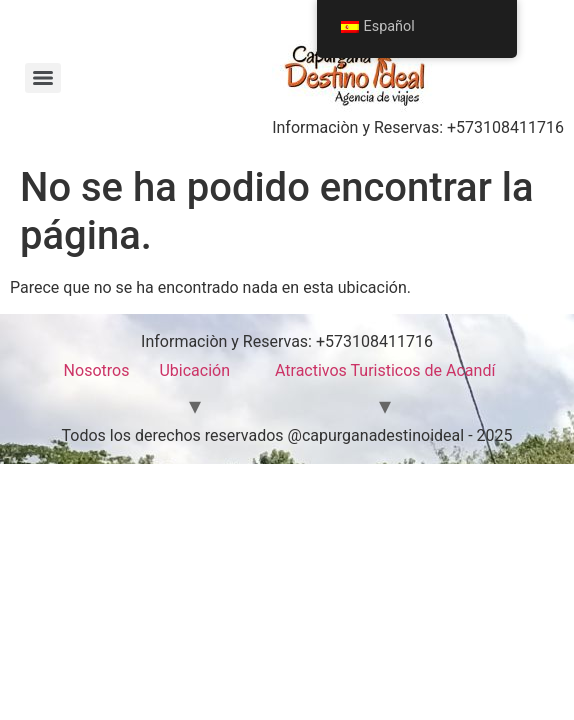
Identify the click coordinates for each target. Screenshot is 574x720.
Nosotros (97, 370)
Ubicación (194, 370)
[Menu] (43, 78)
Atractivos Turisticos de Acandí (385, 370)
